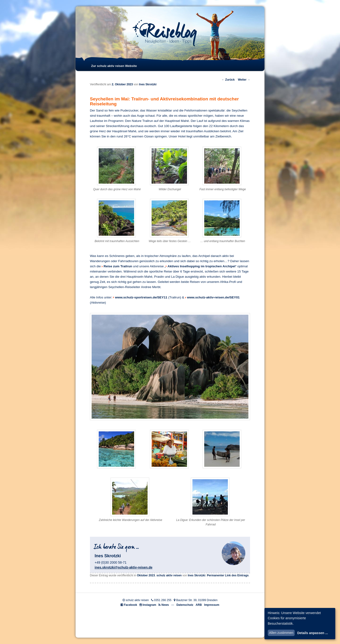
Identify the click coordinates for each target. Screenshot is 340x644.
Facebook (131, 605)
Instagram (149, 605)
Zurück (228, 80)
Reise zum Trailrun (118, 266)
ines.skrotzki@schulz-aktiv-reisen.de (124, 567)
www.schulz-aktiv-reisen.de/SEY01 (213, 297)
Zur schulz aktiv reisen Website (114, 66)
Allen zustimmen (281, 633)
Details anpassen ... (313, 633)
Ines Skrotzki (148, 84)
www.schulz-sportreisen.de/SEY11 (141, 297)
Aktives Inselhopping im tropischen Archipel (202, 266)
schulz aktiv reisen (169, 575)
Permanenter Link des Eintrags (228, 575)
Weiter (244, 80)
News (165, 605)
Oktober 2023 (146, 575)
